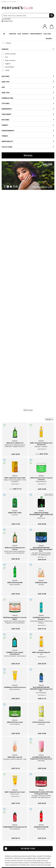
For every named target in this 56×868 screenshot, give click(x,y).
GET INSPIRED (6, 19)
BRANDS (49, 39)
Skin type (28, 82)
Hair (5, 57)
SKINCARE (12, 34)
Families (28, 49)
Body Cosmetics (9, 60)
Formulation (28, 98)
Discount (28, 76)
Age (28, 87)
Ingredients (28, 109)
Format (28, 125)
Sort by (49, 419)
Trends (28, 136)
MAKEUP (25, 34)
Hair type (28, 93)
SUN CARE (47, 34)
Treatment (28, 114)
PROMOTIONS (7, 21)
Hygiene (6, 64)
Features (28, 120)
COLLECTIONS (28, 147)
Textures (28, 103)
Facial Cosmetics (9, 54)
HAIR (19, 34)
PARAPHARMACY (36, 34)
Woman (7, 43)
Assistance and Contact (9, 2)
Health (6, 70)
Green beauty (28, 141)
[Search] (52, 15)
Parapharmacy (28, 131)
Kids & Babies (8, 67)
